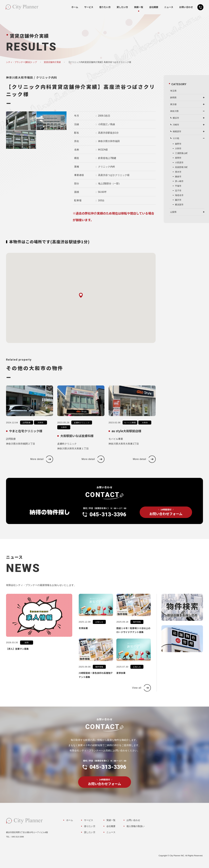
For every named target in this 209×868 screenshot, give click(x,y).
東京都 (173, 104)
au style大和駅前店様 (126, 436)
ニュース (169, 7)
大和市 (40, 428)
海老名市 (179, 195)
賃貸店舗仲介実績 (52, 62)
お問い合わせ (186, 7)
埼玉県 (173, 91)
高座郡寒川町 (181, 167)
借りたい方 (105, 7)
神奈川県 (174, 111)
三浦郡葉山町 (181, 153)
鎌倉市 (178, 177)
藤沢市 (178, 200)
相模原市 (177, 131)
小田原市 (179, 163)
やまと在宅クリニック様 (26, 436)
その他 (176, 138)
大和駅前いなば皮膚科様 (77, 441)
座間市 (178, 158)
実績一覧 (139, 7)
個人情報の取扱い (136, 826)
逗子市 (178, 191)
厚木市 (178, 172)
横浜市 (176, 118)
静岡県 (173, 98)
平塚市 (178, 186)
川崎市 (176, 125)
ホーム (75, 7)
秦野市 (178, 144)
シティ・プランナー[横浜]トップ (21, 62)
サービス (89, 7)
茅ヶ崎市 (179, 181)
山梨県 (173, 212)
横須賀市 (179, 205)
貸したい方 (122, 7)
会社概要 (154, 7)
